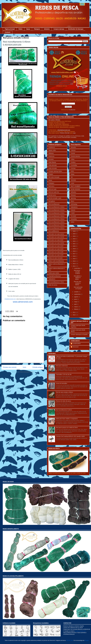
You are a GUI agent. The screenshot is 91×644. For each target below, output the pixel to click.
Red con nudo (52, 189)
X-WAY (73, 213)
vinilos (72, 222)
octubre (76, 292)
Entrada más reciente (10, 367)
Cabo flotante (52, 162)
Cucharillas (74, 165)
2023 (74, 239)
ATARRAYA (52, 147)
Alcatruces (51, 156)
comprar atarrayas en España (79, 334)
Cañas (73, 159)
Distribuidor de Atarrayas (76, 29)
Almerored (75, 347)
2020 (74, 246)
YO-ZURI (73, 216)
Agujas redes (52, 150)
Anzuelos (51, 159)
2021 (74, 244)
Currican (73, 168)
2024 (74, 236)
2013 (74, 264)
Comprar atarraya (59, 29)
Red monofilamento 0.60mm (56, 228)
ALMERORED (77, 344)
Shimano (73, 195)
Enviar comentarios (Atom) (26, 372)
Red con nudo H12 (54, 192)
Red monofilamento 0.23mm (56, 213)
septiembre (77, 294)
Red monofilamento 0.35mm (56, 219)
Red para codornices (62, 366)
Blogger (87, 640)
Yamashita (74, 219)
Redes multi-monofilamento (56, 261)
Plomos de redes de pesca (64, 401)
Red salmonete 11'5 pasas (78, 288)
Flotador (51, 174)
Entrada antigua (38, 367)
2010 (74, 315)
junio (76, 299)
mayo (76, 302)
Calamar (73, 150)
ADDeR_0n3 (69, 640)
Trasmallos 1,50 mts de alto (64, 375)
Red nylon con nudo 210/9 (56, 255)
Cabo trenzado (53, 168)
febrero (76, 309)
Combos (73, 162)
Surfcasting (74, 204)
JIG (72, 177)
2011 (74, 312)
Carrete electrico (75, 156)
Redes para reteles (54, 273)
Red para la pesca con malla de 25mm (67, 428)
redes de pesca (53, 285)
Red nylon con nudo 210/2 (56, 240)
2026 (74, 231)
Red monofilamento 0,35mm (64, 410)
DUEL (72, 171)
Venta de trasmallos (62, 383)
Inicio (24, 367)
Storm (72, 201)
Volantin (73, 210)
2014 (74, 261)
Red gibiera (52, 201)
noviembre (77, 268)
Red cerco (51, 186)
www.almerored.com (23, 302)
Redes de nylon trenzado (56, 258)
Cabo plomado (53, 165)
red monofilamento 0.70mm (56, 282)
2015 (74, 259)
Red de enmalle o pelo (55, 198)
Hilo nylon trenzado (54, 177)
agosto (76, 297)
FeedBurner (72, 110)
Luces (72, 183)
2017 (74, 254)
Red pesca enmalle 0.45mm (77, 272)
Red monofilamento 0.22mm (56, 210)
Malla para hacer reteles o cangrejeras (67, 419)
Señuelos (47, 29)
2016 (74, 256)
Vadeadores (52, 279)
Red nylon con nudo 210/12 (56, 234)
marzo (76, 307)
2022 (74, 241)
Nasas (28, 29)
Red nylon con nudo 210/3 (56, 246)
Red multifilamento (54, 231)
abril (76, 304)
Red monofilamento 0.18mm (56, 207)
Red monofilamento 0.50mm (56, 225)
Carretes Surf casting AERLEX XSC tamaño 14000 (70, 436)
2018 (74, 251)
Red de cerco (52, 195)
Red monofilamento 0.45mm (56, 222)
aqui (74, 133)
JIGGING (73, 180)
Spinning (73, 198)
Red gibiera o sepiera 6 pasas (78, 278)
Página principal (10, 29)
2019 (74, 249)
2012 (74, 266)
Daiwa (72, 174)
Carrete (73, 153)
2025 (74, 234)
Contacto (8, 32)
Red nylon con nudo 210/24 (56, 243)
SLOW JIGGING (75, 189)
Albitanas (51, 153)
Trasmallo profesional (54, 276)
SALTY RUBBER (75, 186)
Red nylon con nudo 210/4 (56, 249)
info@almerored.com (10, 299)
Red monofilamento (54, 204)
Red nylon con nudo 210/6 (56, 252)
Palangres (37, 29)
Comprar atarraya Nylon (55, 171)
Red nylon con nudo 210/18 (56, 237)
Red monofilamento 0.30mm (56, 216)
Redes (20, 29)
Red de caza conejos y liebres (77, 283)
